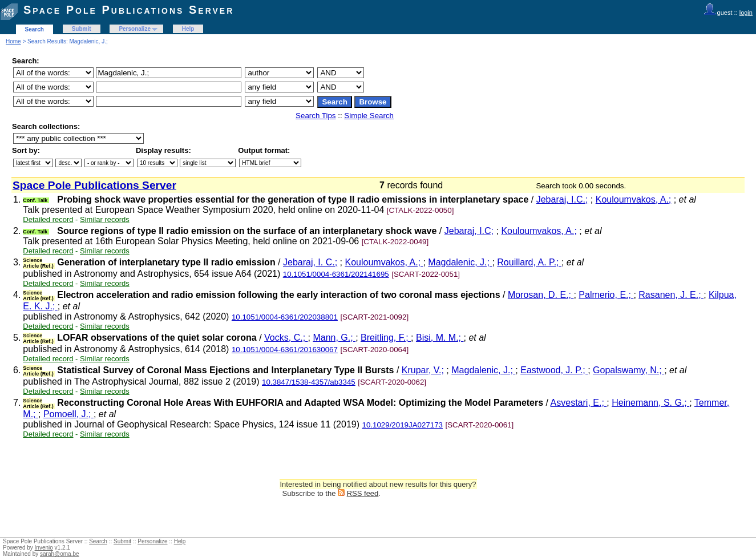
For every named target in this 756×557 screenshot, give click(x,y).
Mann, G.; (334, 338)
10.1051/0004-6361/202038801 (285, 317)
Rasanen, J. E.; (671, 295)
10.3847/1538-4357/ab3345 (309, 382)
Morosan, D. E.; (541, 295)
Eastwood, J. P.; (554, 370)
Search (35, 29)
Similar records (105, 219)
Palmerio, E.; (606, 295)
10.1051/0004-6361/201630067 (285, 350)
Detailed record (48, 219)
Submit (82, 29)
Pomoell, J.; (68, 414)
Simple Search (369, 116)
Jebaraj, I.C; (469, 231)
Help (188, 29)
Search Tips (316, 116)
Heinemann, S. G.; (650, 403)
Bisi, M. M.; (440, 338)
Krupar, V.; (423, 370)
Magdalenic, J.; (460, 262)
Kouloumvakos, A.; (634, 199)
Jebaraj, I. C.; (310, 262)
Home (13, 41)
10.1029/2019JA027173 (402, 425)
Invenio (44, 548)
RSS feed (363, 493)
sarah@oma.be (60, 554)
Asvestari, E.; (579, 403)
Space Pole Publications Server (129, 10)
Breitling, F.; (386, 338)
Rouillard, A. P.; (529, 262)
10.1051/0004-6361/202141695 (336, 274)
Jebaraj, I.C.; (562, 199)
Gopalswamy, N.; (628, 370)
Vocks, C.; (286, 338)
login (746, 13)
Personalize (135, 29)
